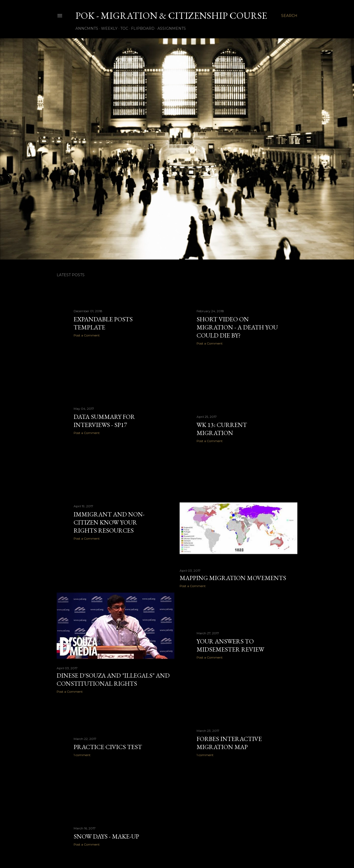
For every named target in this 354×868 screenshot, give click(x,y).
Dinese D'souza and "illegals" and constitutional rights (113, 679)
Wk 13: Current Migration (222, 429)
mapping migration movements (233, 578)
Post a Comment (87, 335)
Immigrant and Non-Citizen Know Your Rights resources (109, 522)
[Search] (289, 16)
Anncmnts (87, 28)
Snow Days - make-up (106, 836)
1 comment (205, 755)
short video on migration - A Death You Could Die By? (237, 327)
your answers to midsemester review (230, 645)
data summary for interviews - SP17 (104, 421)
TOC (124, 28)
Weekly (109, 28)
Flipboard (143, 28)
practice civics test (108, 747)
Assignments (172, 28)
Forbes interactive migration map (229, 743)
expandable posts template (103, 323)
